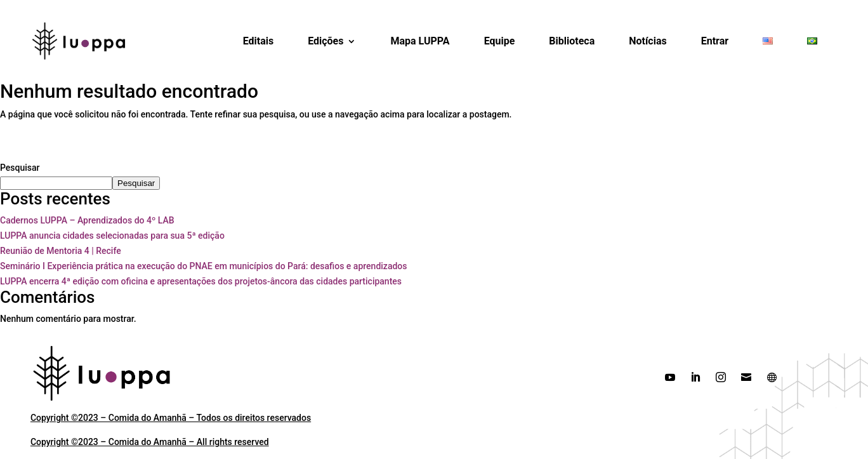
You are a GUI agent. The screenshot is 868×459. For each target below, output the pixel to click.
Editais (259, 41)
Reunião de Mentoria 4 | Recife (61, 251)
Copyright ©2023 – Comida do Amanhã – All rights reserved (150, 442)
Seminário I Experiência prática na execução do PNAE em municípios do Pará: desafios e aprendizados (203, 266)
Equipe (500, 41)
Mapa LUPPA (420, 41)
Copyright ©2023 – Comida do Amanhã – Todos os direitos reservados (171, 418)
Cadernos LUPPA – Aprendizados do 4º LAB (87, 220)
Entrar (715, 41)
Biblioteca (572, 41)
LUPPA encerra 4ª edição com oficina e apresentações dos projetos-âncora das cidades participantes (201, 281)
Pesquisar (20, 168)
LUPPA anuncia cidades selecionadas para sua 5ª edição (112, 236)
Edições (325, 41)
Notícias (648, 41)
